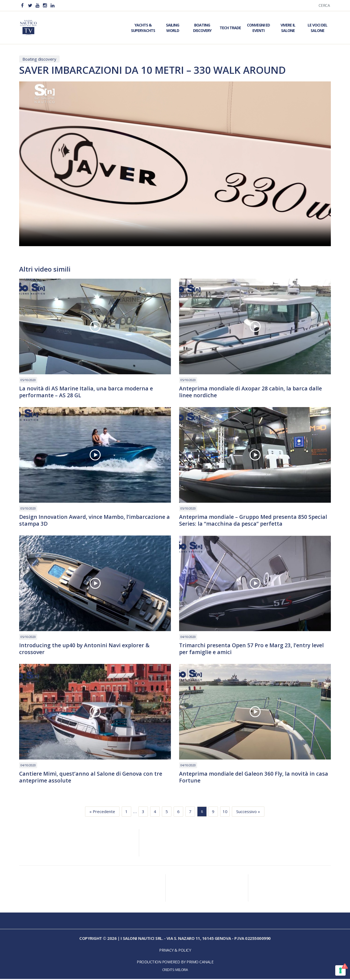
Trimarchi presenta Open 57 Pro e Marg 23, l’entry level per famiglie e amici (252, 649)
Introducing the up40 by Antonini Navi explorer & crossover (85, 649)
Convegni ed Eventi (258, 28)
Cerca (324, 5)
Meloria (182, 971)
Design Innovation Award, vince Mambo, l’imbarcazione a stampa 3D (93, 521)
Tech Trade (230, 28)
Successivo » (248, 813)
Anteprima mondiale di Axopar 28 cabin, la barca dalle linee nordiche (251, 392)
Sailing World (173, 28)
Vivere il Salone (288, 28)
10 (225, 813)
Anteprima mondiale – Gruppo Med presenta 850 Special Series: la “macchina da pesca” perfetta (254, 521)
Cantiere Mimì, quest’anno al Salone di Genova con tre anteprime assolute (91, 778)
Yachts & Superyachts (143, 28)
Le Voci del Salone (317, 28)
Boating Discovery (202, 28)
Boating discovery (39, 59)
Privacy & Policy (175, 951)
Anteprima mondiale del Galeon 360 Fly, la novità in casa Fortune (254, 778)
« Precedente (102, 813)
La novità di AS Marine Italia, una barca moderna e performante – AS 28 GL (87, 392)
